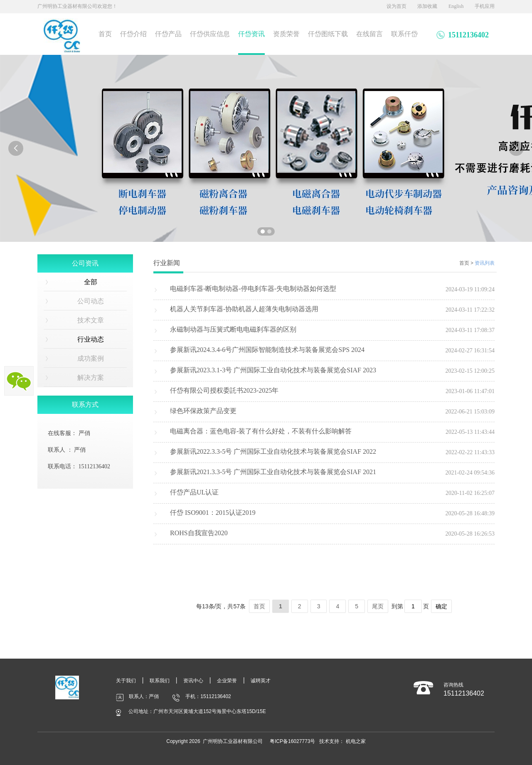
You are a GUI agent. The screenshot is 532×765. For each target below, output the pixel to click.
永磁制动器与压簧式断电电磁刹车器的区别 (233, 329)
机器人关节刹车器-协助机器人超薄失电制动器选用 (244, 309)
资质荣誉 (286, 34)
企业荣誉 (227, 681)
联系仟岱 (404, 34)
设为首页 (397, 6)
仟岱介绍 (133, 34)
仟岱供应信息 (210, 34)
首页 (105, 34)
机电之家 (356, 741)
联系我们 (160, 681)
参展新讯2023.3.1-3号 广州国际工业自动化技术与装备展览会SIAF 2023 (273, 370)
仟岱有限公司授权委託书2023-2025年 (224, 390)
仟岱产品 (168, 34)
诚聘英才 (261, 681)
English (456, 6)
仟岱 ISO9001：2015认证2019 (213, 513)
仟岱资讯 (251, 34)
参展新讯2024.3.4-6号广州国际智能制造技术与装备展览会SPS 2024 (267, 350)
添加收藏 (427, 6)
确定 (441, 606)
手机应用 (485, 6)
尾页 (378, 606)
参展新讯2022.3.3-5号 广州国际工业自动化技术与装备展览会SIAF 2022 (273, 451)
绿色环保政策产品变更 (203, 411)
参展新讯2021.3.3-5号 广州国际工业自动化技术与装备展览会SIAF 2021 (273, 472)
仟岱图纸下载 (328, 34)
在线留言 (369, 34)
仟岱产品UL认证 (194, 492)
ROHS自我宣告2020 (199, 533)
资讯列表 (485, 263)
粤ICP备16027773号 (292, 741)
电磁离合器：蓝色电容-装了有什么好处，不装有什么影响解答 (261, 431)
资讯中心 (193, 681)
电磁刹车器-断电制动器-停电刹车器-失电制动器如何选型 (253, 289)
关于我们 (126, 681)
